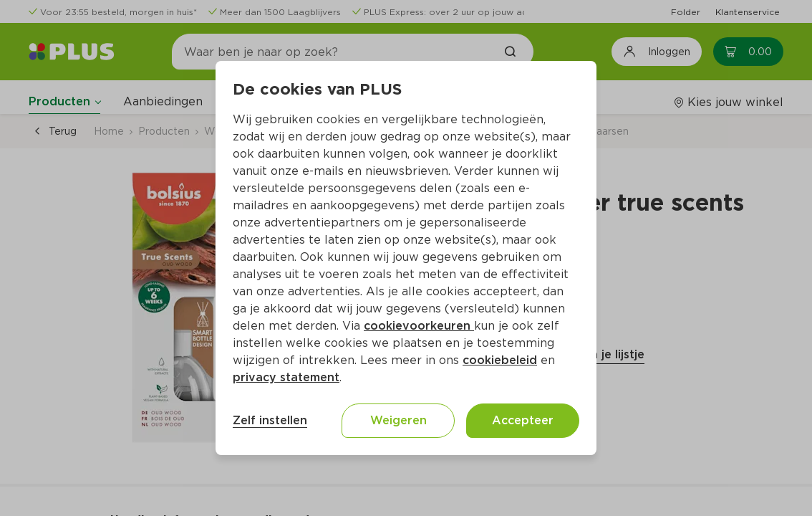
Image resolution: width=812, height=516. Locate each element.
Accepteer (523, 420)
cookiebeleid (500, 360)
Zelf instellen (270, 420)
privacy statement (286, 377)
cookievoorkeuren (419, 326)
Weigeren (398, 420)
